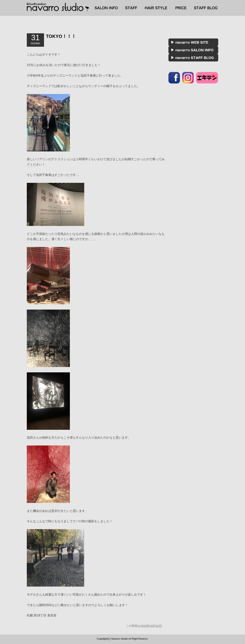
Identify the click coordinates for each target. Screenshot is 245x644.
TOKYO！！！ (61, 36)
